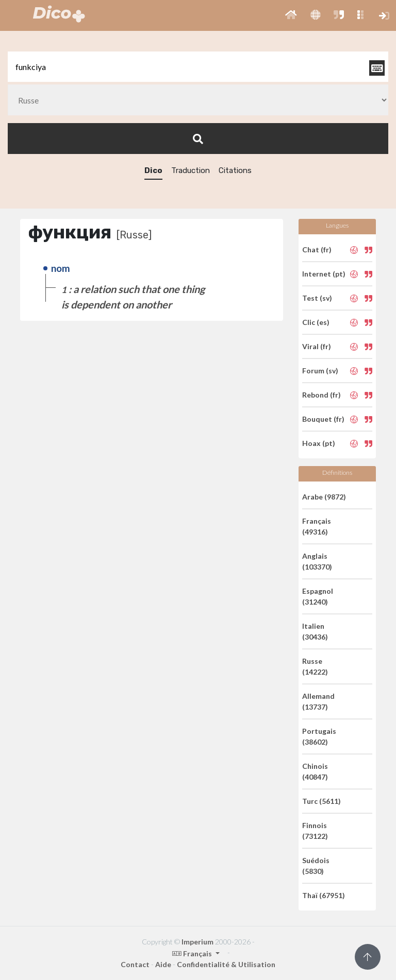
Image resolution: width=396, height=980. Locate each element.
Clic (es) (316, 322)
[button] (291, 15)
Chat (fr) (317, 250)
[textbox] (198, 67)
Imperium (197, 942)
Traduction (191, 170)
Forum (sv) (320, 371)
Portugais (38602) (319, 736)
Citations (235, 170)
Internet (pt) (324, 274)
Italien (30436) (315, 631)
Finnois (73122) (315, 831)
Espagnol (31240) (318, 596)
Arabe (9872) (324, 497)
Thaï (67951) (324, 895)
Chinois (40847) (315, 771)
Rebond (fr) (321, 395)
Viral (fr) (317, 346)
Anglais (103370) (317, 561)
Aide (163, 964)
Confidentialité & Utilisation (226, 964)
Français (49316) (317, 526)
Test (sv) (317, 298)
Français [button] (193, 953)
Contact (135, 964)
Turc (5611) (321, 801)
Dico (153, 170)
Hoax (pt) (319, 443)
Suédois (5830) (316, 866)
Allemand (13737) (318, 701)
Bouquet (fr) (323, 419)
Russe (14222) (315, 666)
